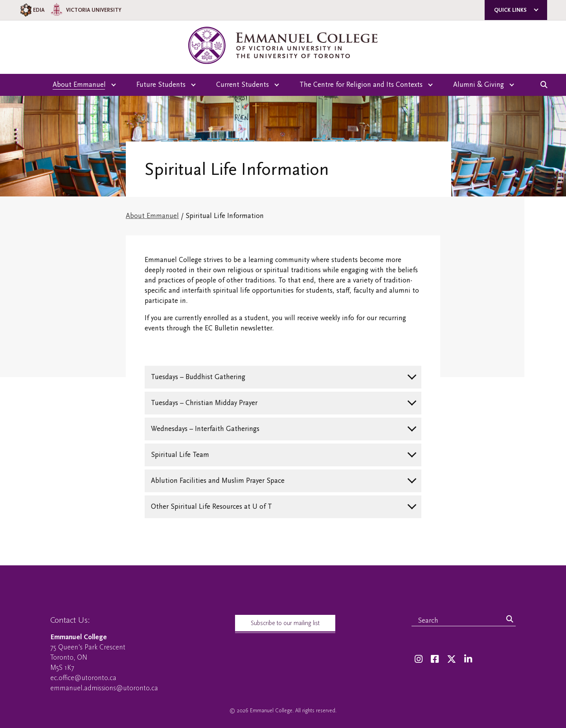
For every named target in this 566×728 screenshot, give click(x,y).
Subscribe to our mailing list (285, 623)
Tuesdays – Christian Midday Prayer (204, 403)
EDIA (32, 10)
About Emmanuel (152, 216)
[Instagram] (419, 659)
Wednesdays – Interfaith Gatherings (205, 429)
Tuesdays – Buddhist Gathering (198, 377)
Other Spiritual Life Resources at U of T (211, 507)
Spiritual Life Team (180, 455)
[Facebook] (435, 659)
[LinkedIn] (468, 659)
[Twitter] (451, 659)
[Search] (510, 620)
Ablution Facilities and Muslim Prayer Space (218, 481)
